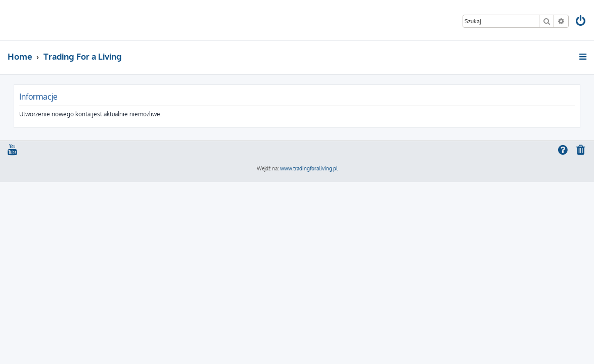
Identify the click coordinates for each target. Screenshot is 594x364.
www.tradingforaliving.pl (309, 168)
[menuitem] (581, 22)
